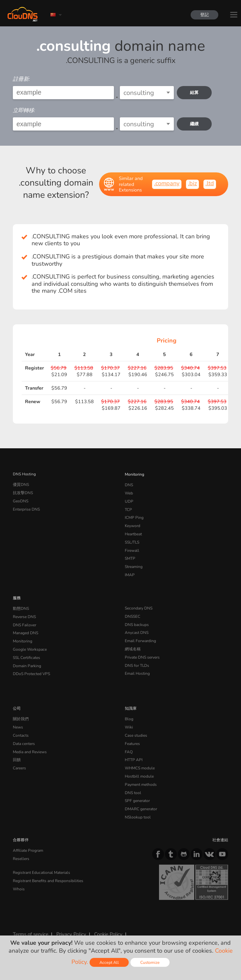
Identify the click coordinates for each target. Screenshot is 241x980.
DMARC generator (141, 797)
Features (132, 735)
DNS (129, 484)
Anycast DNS (136, 627)
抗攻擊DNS (23, 492)
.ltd (210, 183)
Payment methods (140, 774)
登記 (204, 15)
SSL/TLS (132, 539)
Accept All (109, 962)
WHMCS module (139, 758)
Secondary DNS (138, 604)
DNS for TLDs (137, 659)
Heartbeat (133, 531)
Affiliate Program (27, 838)
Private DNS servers (142, 651)
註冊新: (21, 79)
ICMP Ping (134, 516)
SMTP (130, 555)
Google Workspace (29, 643)
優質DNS (21, 484)
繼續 (195, 124)
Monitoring (134, 474)
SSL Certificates (26, 651)
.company (167, 183)
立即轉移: (24, 110)
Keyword (132, 523)
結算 (195, 92)
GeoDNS (20, 500)
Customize (150, 962)
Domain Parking (27, 659)
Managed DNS (26, 627)
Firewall (132, 547)
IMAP (129, 571)
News (18, 719)
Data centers (24, 735)
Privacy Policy (70, 922)
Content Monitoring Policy (40, 928)
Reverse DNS (24, 611)
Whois (19, 876)
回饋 (17, 750)
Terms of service (30, 922)
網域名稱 (133, 643)
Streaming (134, 563)
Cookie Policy (107, 922)
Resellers (21, 846)
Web (129, 492)
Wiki (129, 719)
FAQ (128, 743)
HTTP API (133, 750)
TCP (128, 508)
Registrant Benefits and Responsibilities (48, 868)
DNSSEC (133, 611)
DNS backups (136, 619)
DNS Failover (24, 619)
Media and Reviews (30, 743)
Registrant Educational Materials (41, 860)
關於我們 (21, 711)
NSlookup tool (137, 805)
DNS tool (133, 782)
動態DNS (21, 604)
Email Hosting (137, 666)
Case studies (136, 727)
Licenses (84, 928)
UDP (129, 500)
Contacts (20, 727)
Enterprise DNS (26, 508)
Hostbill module (138, 766)
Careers (19, 758)
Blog (129, 711)
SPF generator (137, 789)
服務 (17, 593)
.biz (192, 183)
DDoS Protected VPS (31, 666)
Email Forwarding (140, 635)
